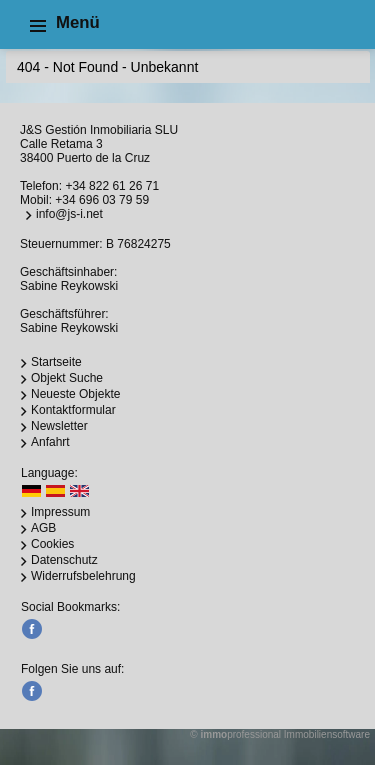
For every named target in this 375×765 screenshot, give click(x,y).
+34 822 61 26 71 (112, 186)
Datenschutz (64, 560)
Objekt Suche (67, 378)
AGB (43, 528)
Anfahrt (50, 442)
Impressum (60, 512)
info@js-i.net (69, 214)
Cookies (52, 544)
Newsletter (59, 426)
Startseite (56, 362)
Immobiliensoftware (327, 734)
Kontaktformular (73, 410)
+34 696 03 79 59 (102, 200)
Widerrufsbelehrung (83, 576)
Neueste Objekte (75, 394)
